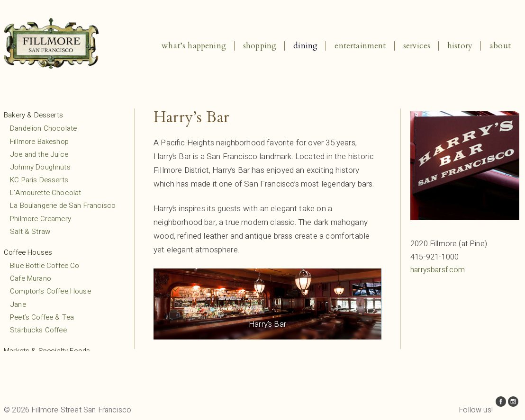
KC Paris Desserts (39, 180)
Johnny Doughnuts (40, 167)
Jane (18, 304)
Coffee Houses (28, 252)
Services (417, 46)
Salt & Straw (30, 232)
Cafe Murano (31, 278)
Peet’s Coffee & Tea (42, 317)
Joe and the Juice (39, 154)
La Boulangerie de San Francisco (63, 206)
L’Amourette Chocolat (45, 193)
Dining (305, 46)
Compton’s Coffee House (50, 291)
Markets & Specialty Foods (47, 351)
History (460, 46)
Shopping (260, 46)
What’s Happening (194, 46)
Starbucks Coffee (38, 330)
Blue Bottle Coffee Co (45, 266)
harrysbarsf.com (438, 270)
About (500, 46)
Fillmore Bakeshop (39, 142)
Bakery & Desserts (33, 115)
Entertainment (360, 46)
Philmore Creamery (41, 219)
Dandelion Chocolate (43, 128)
